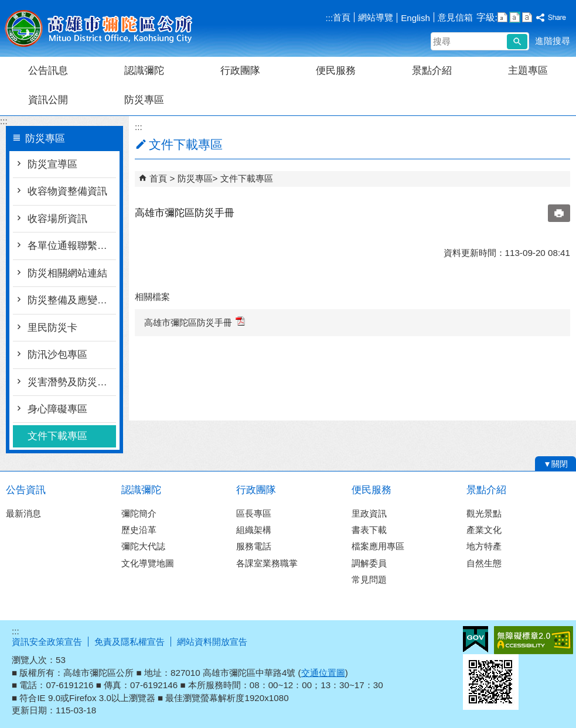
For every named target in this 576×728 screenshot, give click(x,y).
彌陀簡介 (139, 513)
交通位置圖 (323, 673)
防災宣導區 (52, 164)
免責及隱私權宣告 (129, 642)
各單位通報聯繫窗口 (72, 246)
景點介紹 (432, 71)
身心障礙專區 (57, 409)
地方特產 (484, 546)
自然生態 (484, 563)
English (415, 18)
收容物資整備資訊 (67, 191)
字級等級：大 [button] (527, 17)
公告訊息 (48, 71)
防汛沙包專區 (57, 355)
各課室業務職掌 (267, 563)
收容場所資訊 (57, 219)
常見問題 (369, 580)
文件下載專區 (57, 436)
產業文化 (484, 530)
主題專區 (528, 71)
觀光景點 (484, 513)
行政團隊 (240, 71)
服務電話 (254, 546)
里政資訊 (369, 513)
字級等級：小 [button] (502, 17)
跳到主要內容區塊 (6, 6)
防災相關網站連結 (67, 273)
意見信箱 (455, 17)
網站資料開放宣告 (212, 642)
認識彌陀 (144, 71)
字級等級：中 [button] (515, 17)
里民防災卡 (52, 328)
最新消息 (23, 513)
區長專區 (254, 513)
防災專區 (144, 100)
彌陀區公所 (99, 28)
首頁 (342, 17)
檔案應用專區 (378, 546)
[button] (517, 42)
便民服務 (336, 71)
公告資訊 (26, 490)
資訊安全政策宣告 (47, 642)
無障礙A (534, 640)
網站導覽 (376, 17)
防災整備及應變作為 (72, 300)
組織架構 (254, 530)
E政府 (476, 639)
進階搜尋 (553, 41)
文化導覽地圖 (148, 563)
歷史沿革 (139, 530)
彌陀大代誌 (143, 546)
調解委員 (369, 563)
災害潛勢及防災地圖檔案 (72, 382)
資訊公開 (48, 100)
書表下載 (369, 530)
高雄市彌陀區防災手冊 (195, 322)
